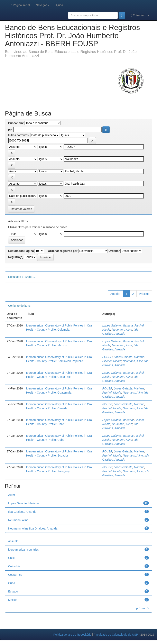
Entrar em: (140, 15)
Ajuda (59, 5)
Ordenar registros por (63, 251)
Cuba (12, 583)
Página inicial (20, 5)
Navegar (43, 5)
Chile (11, 558)
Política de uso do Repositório (72, 635)
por (11, 129)
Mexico (13, 600)
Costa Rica (15, 575)
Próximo (144, 294)
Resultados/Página (21, 251)
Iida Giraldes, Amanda (22, 512)
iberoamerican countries (23, 550)
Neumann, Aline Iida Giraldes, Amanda (33, 528)
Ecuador (13, 591)
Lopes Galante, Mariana (118, 325)
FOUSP (107, 357)
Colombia (14, 566)
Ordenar (114, 251)
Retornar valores (21, 209)
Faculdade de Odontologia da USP (116, 635)
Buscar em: (16, 123)
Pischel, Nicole (112, 361)
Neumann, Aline (122, 330)
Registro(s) (16, 257)
